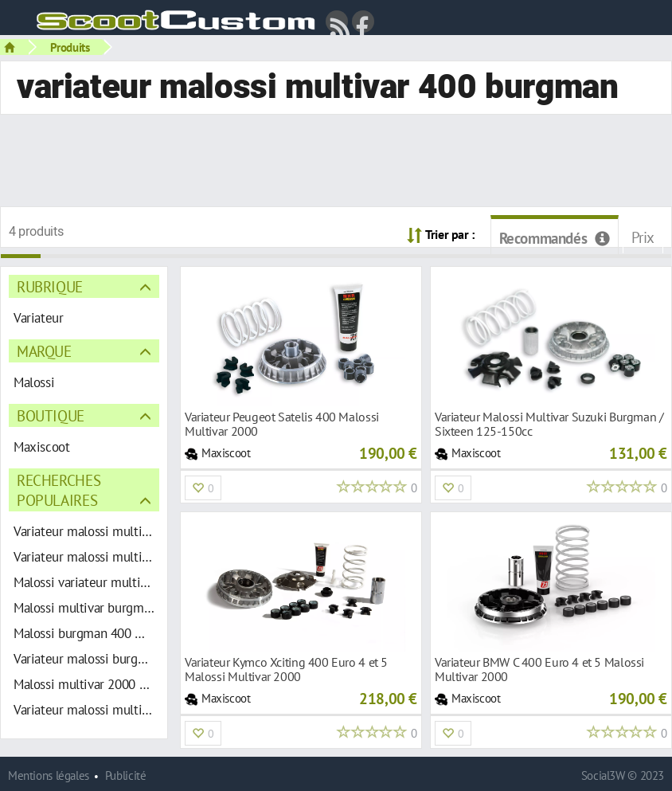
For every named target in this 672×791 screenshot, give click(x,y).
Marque (44, 351)
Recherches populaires (59, 490)
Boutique (51, 415)
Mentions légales (49, 775)
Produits (70, 47)
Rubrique (50, 286)
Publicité (126, 775)
